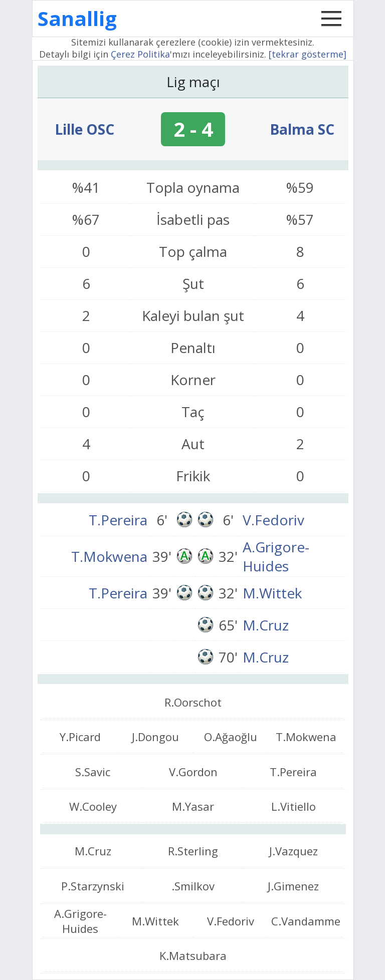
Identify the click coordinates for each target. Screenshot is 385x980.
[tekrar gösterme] (308, 54)
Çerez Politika (140, 54)
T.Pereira (118, 520)
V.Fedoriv (273, 520)
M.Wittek (272, 593)
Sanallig (77, 18)
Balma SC (302, 129)
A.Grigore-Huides (276, 556)
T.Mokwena (109, 556)
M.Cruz (266, 625)
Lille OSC (84, 129)
